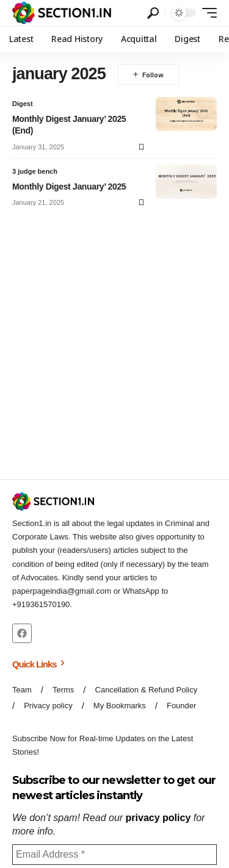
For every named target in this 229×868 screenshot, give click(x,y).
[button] (153, 13)
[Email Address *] (114, 855)
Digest (23, 104)
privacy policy (158, 818)
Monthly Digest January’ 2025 (69, 187)
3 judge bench (35, 171)
